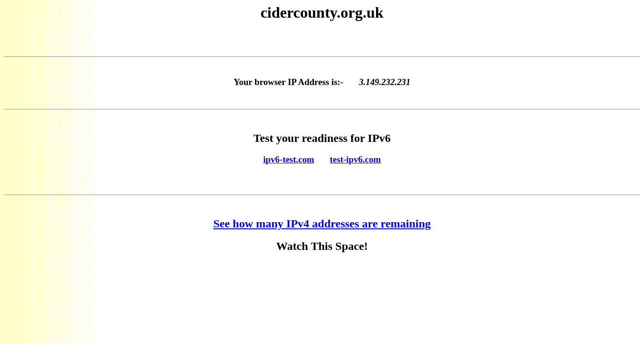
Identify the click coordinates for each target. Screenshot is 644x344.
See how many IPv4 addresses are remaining (322, 224)
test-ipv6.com (355, 159)
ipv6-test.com (289, 159)
